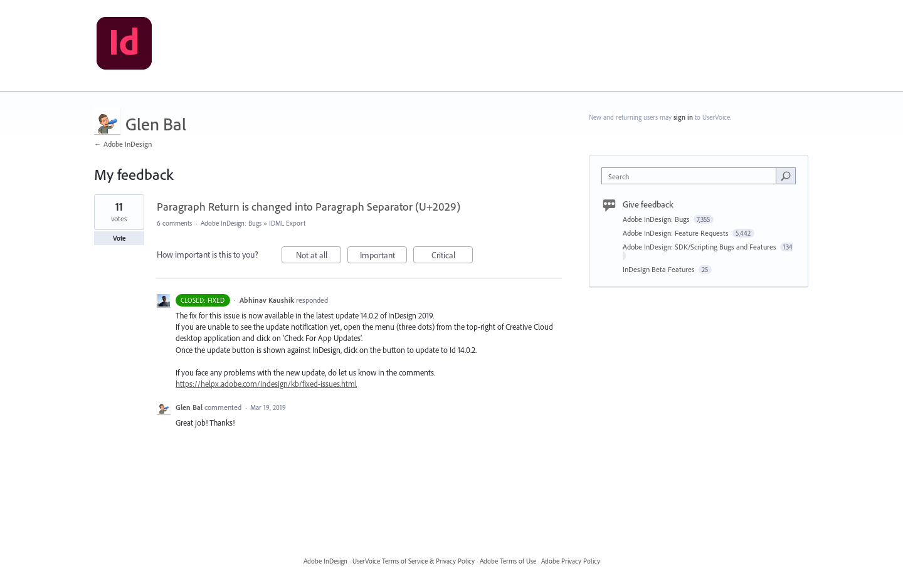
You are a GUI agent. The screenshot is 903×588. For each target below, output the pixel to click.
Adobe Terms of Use (508, 561)
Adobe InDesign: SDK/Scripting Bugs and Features (700, 247)
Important (384, 257)
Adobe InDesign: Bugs (231, 223)
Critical (452, 257)
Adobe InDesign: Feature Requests (677, 233)
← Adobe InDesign (123, 144)
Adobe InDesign (325, 561)
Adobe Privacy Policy (571, 561)
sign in (683, 117)
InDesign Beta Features (660, 269)
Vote (119, 238)
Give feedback (648, 204)
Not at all (319, 257)
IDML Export (287, 223)
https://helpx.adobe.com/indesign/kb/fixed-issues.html (266, 384)
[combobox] (692, 176)
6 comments (174, 223)
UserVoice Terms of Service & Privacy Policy (414, 561)
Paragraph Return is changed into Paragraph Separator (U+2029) (309, 207)
